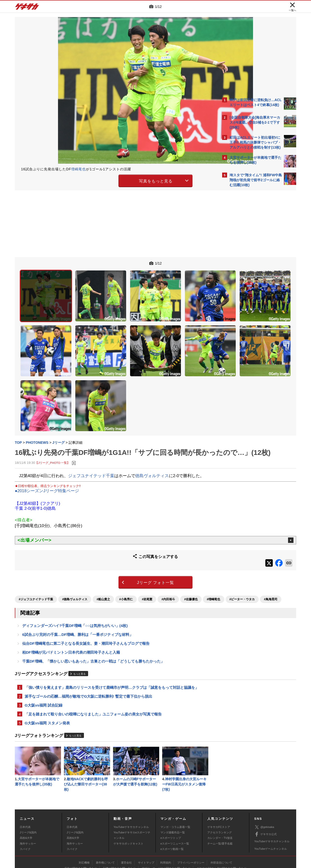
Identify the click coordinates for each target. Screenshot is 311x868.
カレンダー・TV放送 (220, 807)
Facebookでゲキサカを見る (250, 275)
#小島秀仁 (126, 553)
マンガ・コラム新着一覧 (175, 796)
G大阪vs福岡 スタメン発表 (47, 690)
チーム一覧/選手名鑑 (220, 812)
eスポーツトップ (171, 807)
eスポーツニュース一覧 (175, 812)
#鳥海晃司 (83, 561)
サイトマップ (146, 831)
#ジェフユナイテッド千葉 (36, 553)
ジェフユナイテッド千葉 (91, 434)
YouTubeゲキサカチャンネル (131, 796)
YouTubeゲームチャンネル (271, 818)
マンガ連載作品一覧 (173, 801)
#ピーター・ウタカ (54, 561)
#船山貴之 (103, 553)
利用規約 (166, 831)
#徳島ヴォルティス (75, 553)
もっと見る (79, 639)
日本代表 (25, 796)
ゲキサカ (27, 8)
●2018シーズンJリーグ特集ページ (47, 449)
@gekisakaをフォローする (249, 265)
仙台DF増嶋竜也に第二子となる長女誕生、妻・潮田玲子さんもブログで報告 (86, 607)
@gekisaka (264, 796)
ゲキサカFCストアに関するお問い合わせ (222, 837)
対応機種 (84, 831)
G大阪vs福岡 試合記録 (44, 671)
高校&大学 (26, 807)
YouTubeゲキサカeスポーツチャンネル (132, 804)
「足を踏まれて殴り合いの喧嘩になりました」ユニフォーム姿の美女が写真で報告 (93, 681)
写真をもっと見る (113, 180)
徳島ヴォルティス (152, 434)
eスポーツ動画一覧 (172, 818)
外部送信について (221, 831)
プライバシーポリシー (191, 831)
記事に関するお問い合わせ (119, 837)
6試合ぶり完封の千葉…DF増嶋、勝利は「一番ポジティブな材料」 (78, 598)
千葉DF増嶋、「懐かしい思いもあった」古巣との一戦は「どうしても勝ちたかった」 (93, 626)
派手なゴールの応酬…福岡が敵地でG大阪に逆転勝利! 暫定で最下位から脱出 (88, 662)
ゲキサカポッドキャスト (128, 812)
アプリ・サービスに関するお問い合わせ (166, 837)
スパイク (25, 818)
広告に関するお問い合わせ (81, 837)
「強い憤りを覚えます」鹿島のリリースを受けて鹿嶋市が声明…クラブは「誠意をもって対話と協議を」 (112, 653)
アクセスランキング (220, 801)
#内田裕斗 (168, 553)
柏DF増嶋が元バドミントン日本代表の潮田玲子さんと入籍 (71, 616)
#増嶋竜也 (26, 561)
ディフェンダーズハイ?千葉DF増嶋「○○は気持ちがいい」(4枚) (75, 588)
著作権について (105, 831)
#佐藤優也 (191, 553)
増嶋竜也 (78, 169)
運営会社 (126, 831)
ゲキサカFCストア (219, 796)
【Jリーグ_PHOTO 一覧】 (52, 421)
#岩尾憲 (147, 553)
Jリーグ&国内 (28, 801)
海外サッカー (28, 812)
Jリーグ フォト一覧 (112, 538)
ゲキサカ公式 (265, 803)
